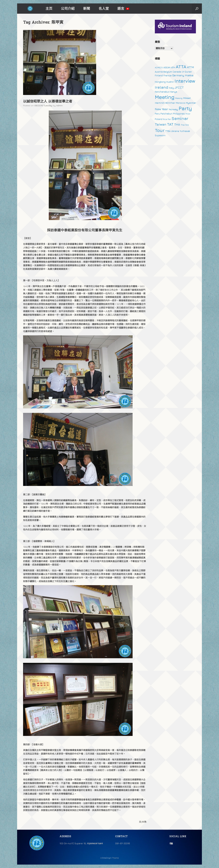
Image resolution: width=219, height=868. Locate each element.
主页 (49, 8)
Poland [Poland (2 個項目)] (159, 119)
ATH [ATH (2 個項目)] (173, 67)
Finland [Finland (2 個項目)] (159, 75)
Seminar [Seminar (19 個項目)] (180, 118)
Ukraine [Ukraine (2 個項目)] (175, 131)
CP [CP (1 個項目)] (183, 72)
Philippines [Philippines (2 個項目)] (179, 114)
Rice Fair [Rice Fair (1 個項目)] (167, 119)
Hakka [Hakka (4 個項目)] (189, 75)
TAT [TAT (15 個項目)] (170, 124)
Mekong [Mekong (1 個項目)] (179, 98)
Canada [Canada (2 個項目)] (177, 72)
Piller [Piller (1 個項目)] (188, 114)
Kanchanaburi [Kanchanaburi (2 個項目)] (162, 92)
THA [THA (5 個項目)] (177, 125)
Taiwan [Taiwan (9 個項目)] (161, 124)
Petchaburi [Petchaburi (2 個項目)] (166, 114)
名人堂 (104, 8)
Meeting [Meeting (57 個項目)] (165, 97)
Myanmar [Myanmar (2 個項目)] (191, 103)
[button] (197, 9)
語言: (123, 8)
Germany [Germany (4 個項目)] (178, 75)
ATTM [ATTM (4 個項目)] (191, 67)
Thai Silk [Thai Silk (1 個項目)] (185, 125)
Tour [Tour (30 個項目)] (160, 130)
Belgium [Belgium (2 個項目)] (168, 72)
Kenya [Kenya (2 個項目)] (174, 92)
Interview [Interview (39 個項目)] (185, 81)
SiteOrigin (107, 858)
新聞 (87, 8)
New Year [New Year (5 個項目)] (161, 109)
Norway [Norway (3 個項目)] (173, 109)
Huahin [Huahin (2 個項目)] (170, 82)
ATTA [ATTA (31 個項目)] (181, 67)
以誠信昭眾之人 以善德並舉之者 (48, 102)
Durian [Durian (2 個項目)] (188, 72)
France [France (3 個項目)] (168, 75)
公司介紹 (68, 8)
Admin (59, 105)
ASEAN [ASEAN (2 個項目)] (167, 67)
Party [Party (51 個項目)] (185, 108)
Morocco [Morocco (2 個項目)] (181, 103)
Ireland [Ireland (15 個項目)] (162, 87)
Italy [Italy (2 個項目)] (171, 88)
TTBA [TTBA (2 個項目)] (168, 131)
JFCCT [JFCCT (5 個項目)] (179, 88)
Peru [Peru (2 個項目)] (157, 114)
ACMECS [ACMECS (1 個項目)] (159, 68)
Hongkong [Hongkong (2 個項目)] (160, 82)
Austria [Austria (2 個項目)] (159, 72)
